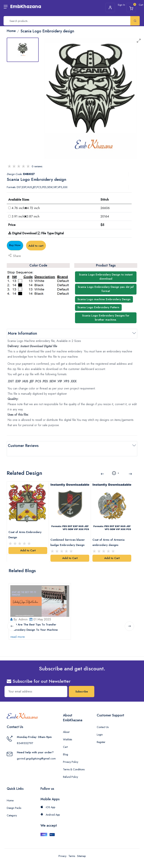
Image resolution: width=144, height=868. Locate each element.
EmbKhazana (26, 6)
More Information (22, 333)
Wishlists (67, 732)
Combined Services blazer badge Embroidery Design (69, 533)
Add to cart (72, 246)
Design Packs (14, 801)
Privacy (62, 849)
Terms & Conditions (74, 762)
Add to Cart (28, 542)
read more (19, 630)
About (66, 725)
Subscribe (82, 684)
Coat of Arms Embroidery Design (26, 526)
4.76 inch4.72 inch (26, 208)
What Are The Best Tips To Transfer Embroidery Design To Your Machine (36, 620)
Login (100, 727)
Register (101, 735)
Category (12, 808)
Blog (66, 747)
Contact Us (103, 720)
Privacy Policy (71, 755)
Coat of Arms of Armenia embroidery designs (110, 533)
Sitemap (81, 849)
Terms (72, 849)
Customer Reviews (23, 446)
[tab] (23, 50)
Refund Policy (70, 770)
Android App (50, 807)
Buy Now (28, 245)
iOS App (48, 800)
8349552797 (25, 736)
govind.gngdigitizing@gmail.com (36, 751)
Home (10, 793)
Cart (65, 740)
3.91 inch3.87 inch (25, 216)
